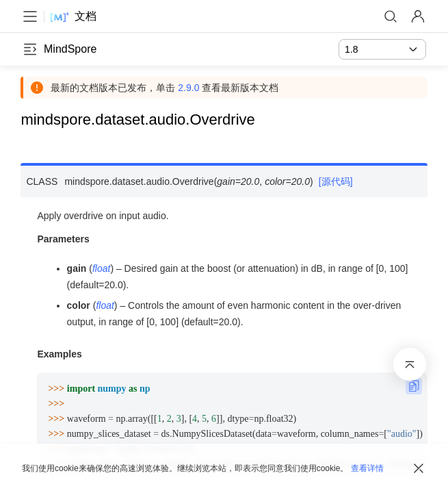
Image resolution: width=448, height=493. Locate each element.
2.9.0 (190, 88)
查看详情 (367, 468)
